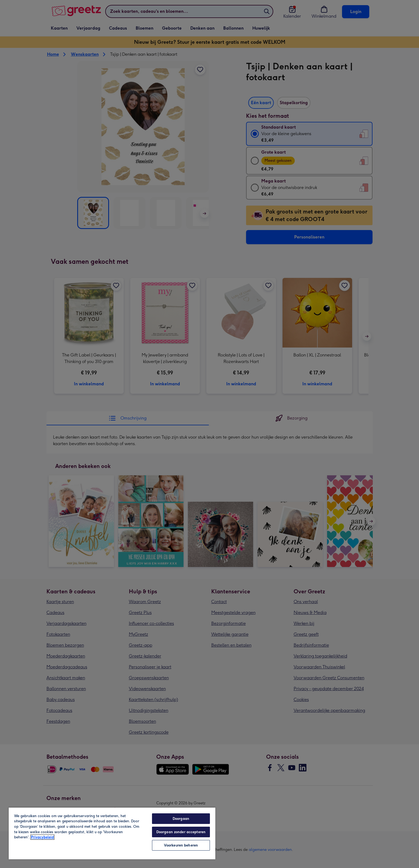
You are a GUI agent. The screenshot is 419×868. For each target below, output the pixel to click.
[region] (112, 833)
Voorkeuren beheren (181, 845)
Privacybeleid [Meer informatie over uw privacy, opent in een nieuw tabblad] (42, 837)
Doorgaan (181, 819)
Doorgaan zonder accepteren (181, 832)
